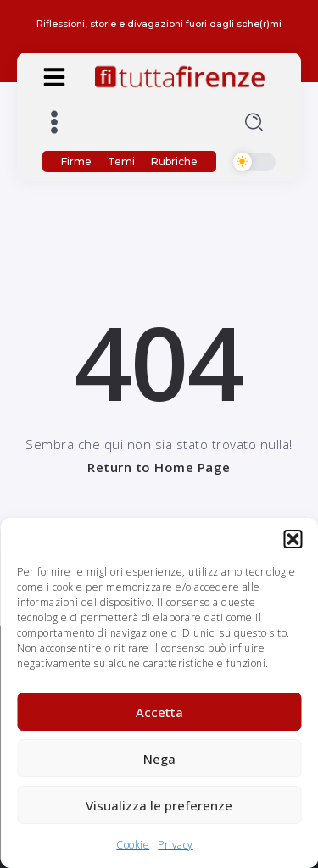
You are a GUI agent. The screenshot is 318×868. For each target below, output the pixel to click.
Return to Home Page (159, 467)
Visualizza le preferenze (159, 805)
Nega (159, 759)
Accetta (159, 712)
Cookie (133, 845)
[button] (293, 539)
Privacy (176, 845)
